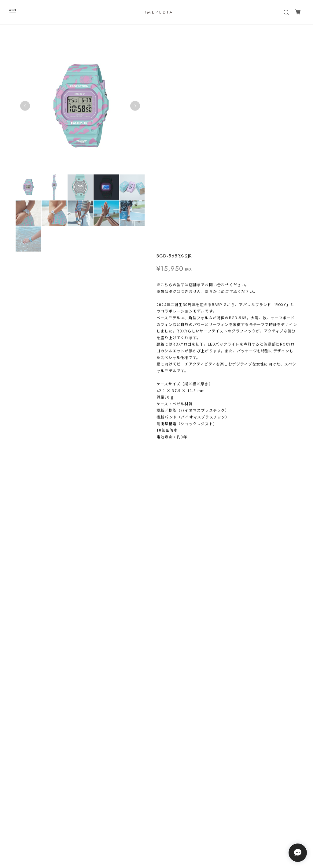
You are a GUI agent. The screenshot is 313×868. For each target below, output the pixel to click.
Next (133, 106)
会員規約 (156, 842)
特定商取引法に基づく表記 (156, 834)
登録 (194, 803)
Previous (25, 106)
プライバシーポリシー (156, 826)
